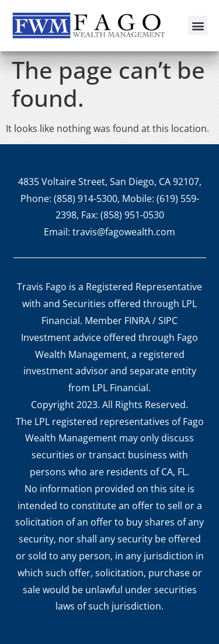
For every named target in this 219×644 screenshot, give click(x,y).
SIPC (168, 321)
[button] (198, 25)
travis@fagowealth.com (124, 232)
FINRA (137, 321)
